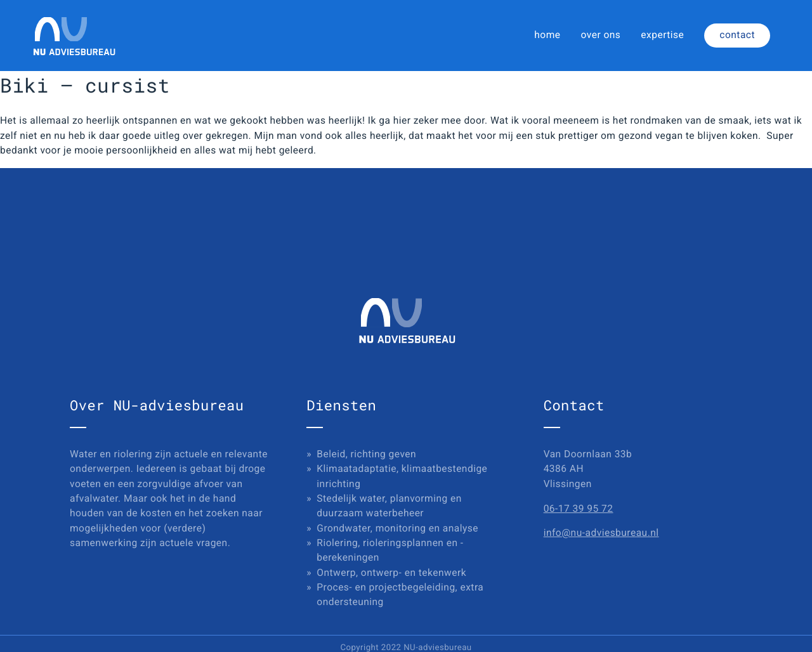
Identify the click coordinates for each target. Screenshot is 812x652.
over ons (601, 35)
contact (737, 35)
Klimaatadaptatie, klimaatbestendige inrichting (402, 476)
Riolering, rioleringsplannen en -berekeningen (390, 550)
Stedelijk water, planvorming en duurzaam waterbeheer (389, 506)
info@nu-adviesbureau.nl (601, 533)
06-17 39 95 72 (579, 509)
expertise (662, 35)
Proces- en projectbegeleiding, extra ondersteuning (400, 595)
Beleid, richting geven (366, 454)
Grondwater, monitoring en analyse (397, 528)
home (547, 35)
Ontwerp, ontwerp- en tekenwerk (391, 573)
